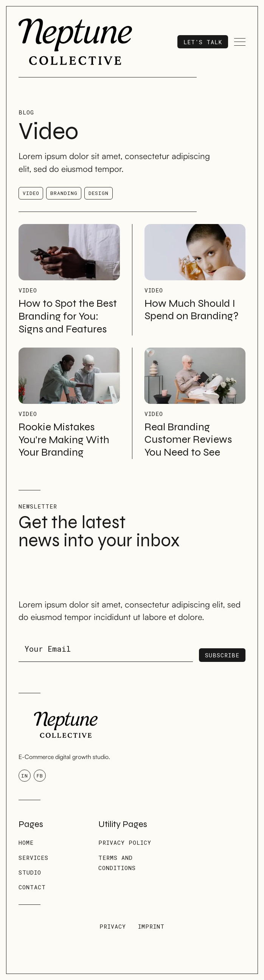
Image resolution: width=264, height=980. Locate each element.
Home (26, 842)
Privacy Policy (125, 842)
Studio (30, 872)
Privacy (113, 927)
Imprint (151, 927)
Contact (32, 887)
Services (33, 858)
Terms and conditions (117, 863)
